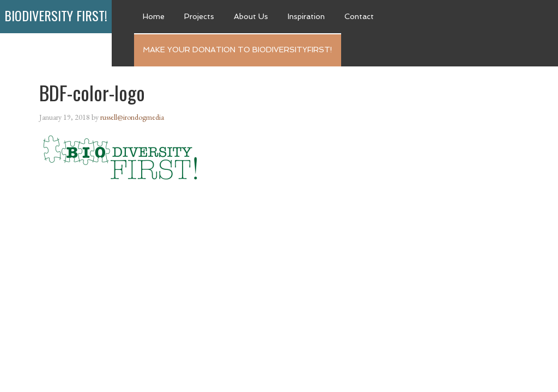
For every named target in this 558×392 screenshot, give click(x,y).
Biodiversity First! (56, 15)
